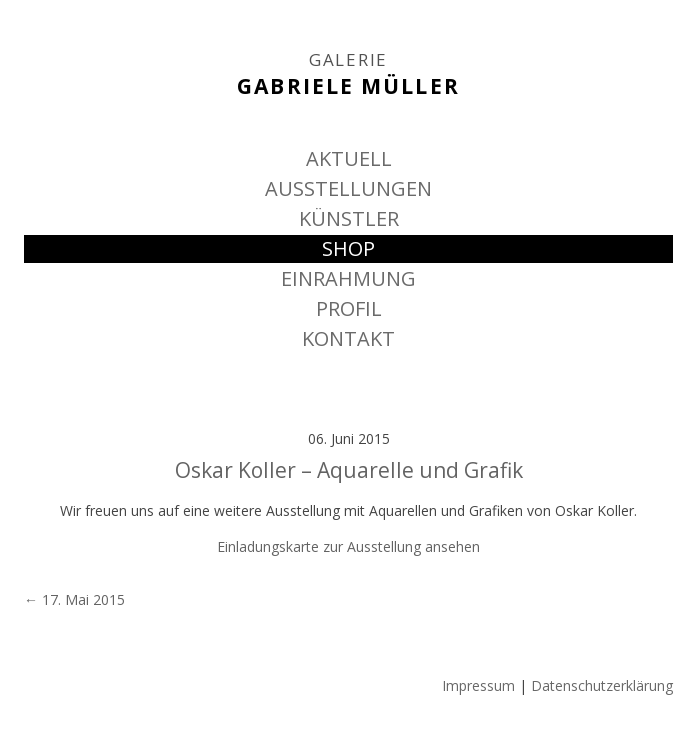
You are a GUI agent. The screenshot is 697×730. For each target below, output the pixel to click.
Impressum (478, 685)
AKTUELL (349, 158)
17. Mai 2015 (74, 599)
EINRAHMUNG (348, 278)
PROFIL (349, 308)
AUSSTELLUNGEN (348, 188)
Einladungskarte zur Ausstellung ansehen (348, 546)
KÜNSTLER (349, 218)
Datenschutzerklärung (602, 685)
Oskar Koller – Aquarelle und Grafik (349, 470)
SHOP (348, 248)
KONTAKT (348, 338)
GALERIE (348, 60)
